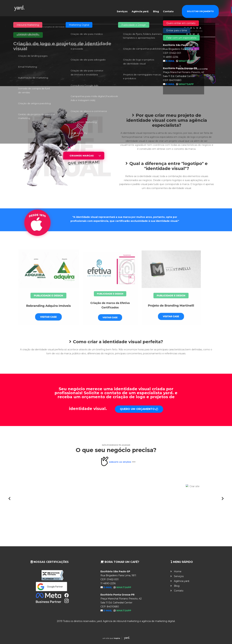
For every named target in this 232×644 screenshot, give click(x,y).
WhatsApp (124, 587)
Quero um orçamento (139, 409)
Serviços (122, 9)
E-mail (108, 587)
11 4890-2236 (108, 583)
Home (16, 27)
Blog (156, 9)
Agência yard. (140, 9)
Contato (168, 9)
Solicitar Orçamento (200, 9)
